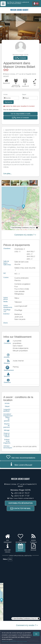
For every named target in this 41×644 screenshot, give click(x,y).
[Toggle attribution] (37, 228)
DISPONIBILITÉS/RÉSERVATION (21, 503)
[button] (20, 58)
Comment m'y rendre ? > (25, 235)
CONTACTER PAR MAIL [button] (21, 508)
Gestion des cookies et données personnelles (14, 641)
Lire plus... (7, 174)
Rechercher (9, 102)
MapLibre (32, 228)
